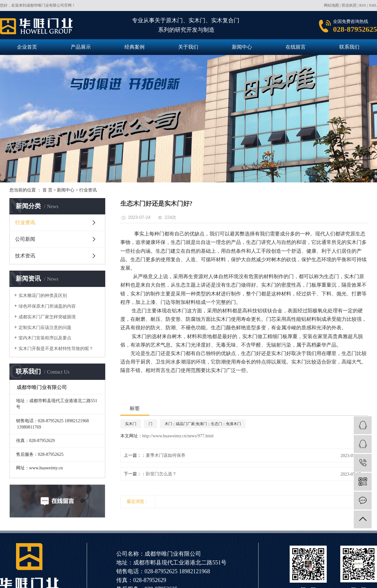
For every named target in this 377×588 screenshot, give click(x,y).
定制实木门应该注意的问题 (45, 328)
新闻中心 (242, 47)
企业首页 (27, 47)
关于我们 (188, 47)
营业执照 (349, 5)
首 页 (47, 190)
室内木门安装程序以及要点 (45, 338)
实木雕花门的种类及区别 (43, 296)
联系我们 (349, 47)
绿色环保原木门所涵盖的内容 (47, 306)
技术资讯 (25, 256)
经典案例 (134, 47)
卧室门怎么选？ (161, 474)
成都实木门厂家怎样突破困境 (47, 317)
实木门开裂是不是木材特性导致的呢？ (56, 349)
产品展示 (81, 47)
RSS (363, 5)
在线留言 (296, 47)
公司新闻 (25, 239)
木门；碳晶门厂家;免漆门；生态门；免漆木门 (203, 424)
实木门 (131, 424)
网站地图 (331, 5)
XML (373, 5)
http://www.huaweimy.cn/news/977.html (178, 436)
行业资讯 (88, 190)
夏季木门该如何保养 (166, 455)
